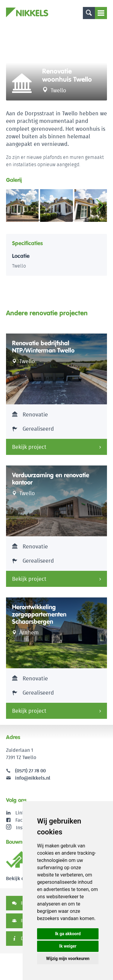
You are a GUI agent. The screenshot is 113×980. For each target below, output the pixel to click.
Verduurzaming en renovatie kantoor (51, 479)
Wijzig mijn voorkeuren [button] (68, 959)
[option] (56, 63)
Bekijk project (29, 447)
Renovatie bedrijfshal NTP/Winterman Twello (43, 347)
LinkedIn (25, 813)
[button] (100, 206)
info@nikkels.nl (28, 778)
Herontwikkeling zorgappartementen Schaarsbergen (39, 614)
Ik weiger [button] (68, 946)
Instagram (22, 827)
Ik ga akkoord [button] (68, 934)
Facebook (26, 820)
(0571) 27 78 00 (30, 771)
